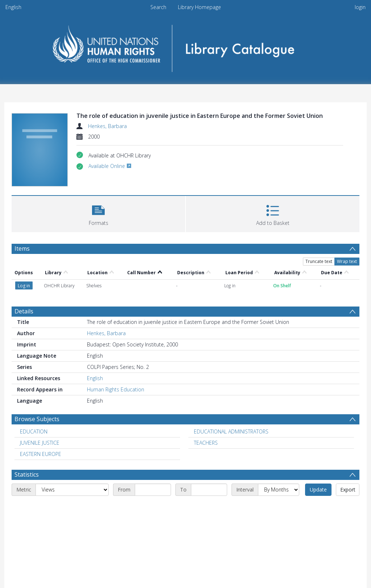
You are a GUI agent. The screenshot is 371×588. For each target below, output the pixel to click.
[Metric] (72, 490)
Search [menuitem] (158, 7)
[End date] (209, 490)
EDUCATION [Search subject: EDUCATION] (34, 431)
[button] (98, 213)
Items (22, 248)
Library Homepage (199, 7)
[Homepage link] (186, 46)
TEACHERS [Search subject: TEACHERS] (206, 443)
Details (24, 311)
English (13, 7)
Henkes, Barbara (107, 126)
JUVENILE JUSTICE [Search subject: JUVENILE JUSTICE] (40, 443)
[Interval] (279, 490)
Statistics (27, 474)
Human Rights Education (116, 389)
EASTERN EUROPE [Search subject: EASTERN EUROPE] (41, 454)
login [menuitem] (360, 7)
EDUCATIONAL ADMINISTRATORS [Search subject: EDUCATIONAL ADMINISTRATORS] (231, 431)
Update (318, 490)
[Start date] (153, 490)
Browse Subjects (37, 419)
